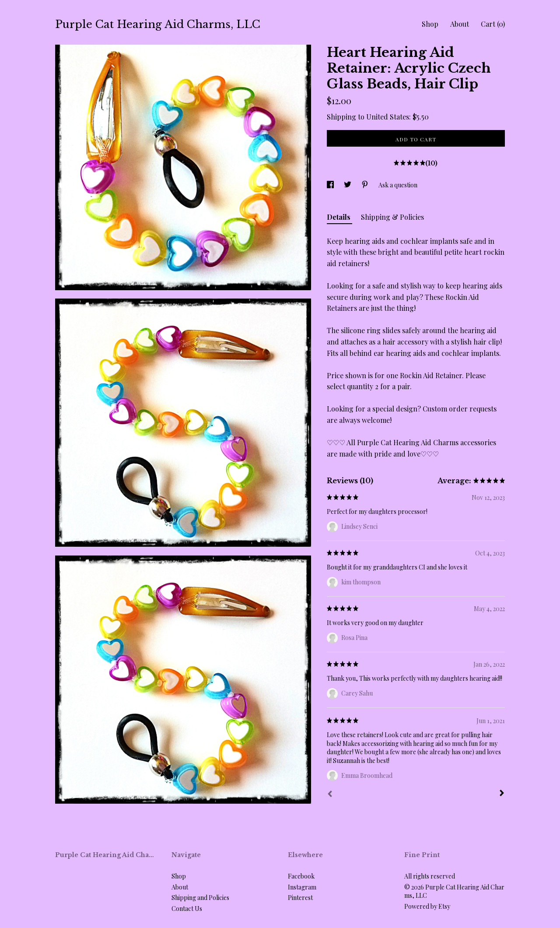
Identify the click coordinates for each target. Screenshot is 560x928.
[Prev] (330, 795)
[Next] (502, 794)
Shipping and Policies (200, 898)
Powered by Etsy (427, 906)
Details (339, 217)
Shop (430, 24)
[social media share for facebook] (331, 185)
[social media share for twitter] (348, 185)
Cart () (493, 24)
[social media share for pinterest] (366, 185)
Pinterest (300, 898)
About (460, 24)
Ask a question (398, 185)
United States (388, 117)
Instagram (302, 887)
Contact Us (187, 909)
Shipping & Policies (392, 217)
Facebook (301, 876)
